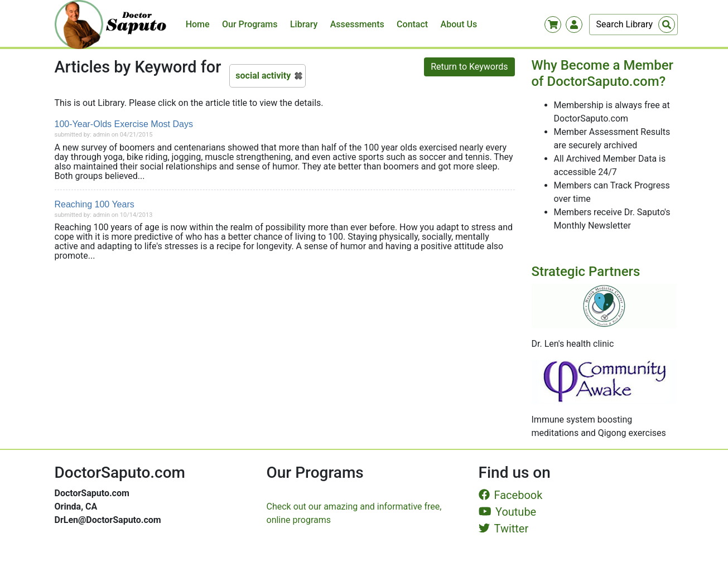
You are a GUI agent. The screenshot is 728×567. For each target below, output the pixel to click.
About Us (459, 24)
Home (198, 24)
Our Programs (250, 24)
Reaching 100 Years (95, 204)
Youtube (508, 512)
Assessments (357, 24)
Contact (412, 24)
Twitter (504, 529)
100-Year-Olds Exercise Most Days (124, 124)
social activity (263, 76)
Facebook (511, 495)
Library (304, 24)
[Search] (633, 25)
